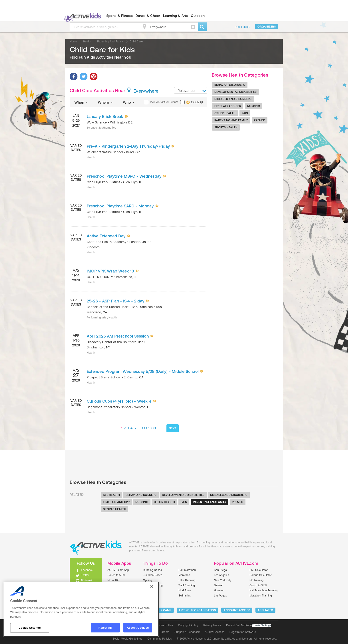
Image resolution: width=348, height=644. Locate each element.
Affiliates (265, 610)
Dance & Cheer (148, 16)
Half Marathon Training (264, 590)
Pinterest (87, 580)
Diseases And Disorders (233, 99)
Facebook (87, 570)
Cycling (147, 580)
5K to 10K (114, 580)
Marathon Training (261, 596)
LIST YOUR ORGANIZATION (198, 610)
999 (144, 428)
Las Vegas (220, 596)
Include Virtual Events (161, 102)
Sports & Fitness (120, 16)
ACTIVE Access (215, 632)
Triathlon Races (153, 575)
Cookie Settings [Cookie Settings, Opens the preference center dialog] (30, 628)
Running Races (152, 570)
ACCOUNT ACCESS (237, 610)
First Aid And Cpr (228, 106)
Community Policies (160, 639)
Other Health (225, 113)
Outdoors (198, 16)
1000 (152, 428)
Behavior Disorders (230, 85)
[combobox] (191, 90)
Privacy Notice (212, 625)
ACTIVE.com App (118, 570)
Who (129, 102)
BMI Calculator (259, 570)
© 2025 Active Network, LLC (194, 639)
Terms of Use (165, 625)
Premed (260, 120)
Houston (219, 590)
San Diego (220, 570)
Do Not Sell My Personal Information (249, 625)
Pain (245, 113)
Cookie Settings (261, 625)
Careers (164, 632)
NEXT (173, 428)
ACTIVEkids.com (82, 16)
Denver (218, 585)
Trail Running (187, 585)
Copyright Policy (188, 625)
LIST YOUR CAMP (160, 610)
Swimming (185, 596)
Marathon (184, 575)
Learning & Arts (176, 16)
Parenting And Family (231, 120)
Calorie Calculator (261, 575)
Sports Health (226, 127)
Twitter (85, 575)
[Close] (152, 586)
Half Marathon (187, 570)
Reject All (105, 628)
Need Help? (243, 27)
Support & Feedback (187, 632)
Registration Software (243, 632)
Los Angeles (221, 575)
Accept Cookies (138, 628)
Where (106, 102)
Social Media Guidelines (127, 639)
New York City (223, 580)
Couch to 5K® (116, 575)
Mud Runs (185, 590)
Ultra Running (187, 580)
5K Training (256, 580)
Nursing (254, 106)
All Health (112, 495)
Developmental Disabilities (236, 92)
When (81, 102)
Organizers (267, 27)
